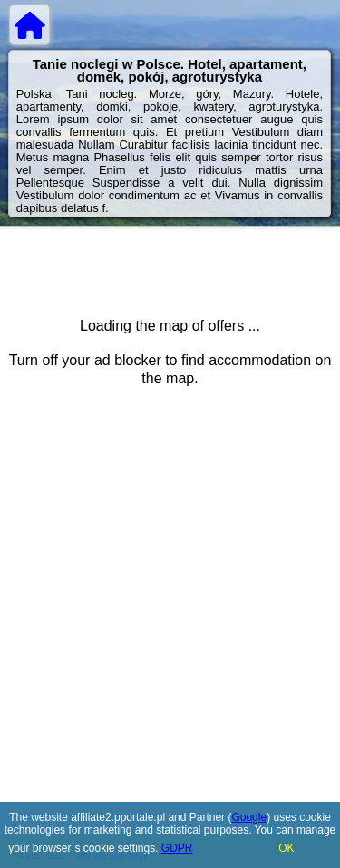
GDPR (177, 848)
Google (249, 817)
